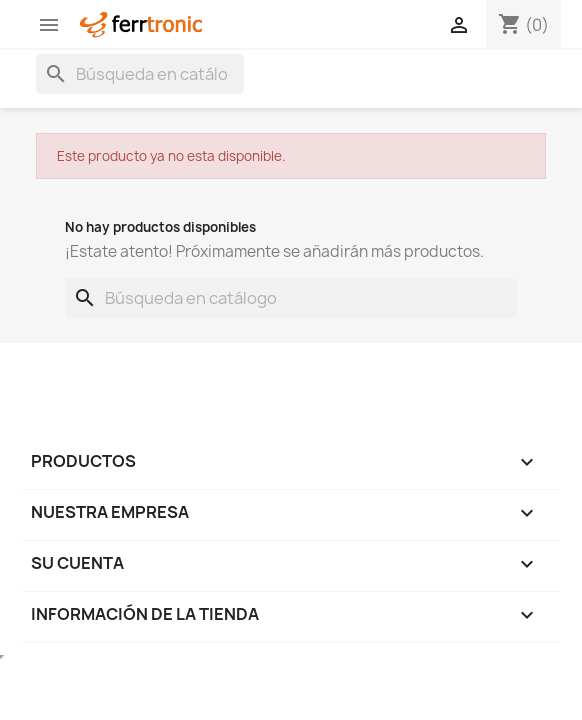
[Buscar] (140, 74)
